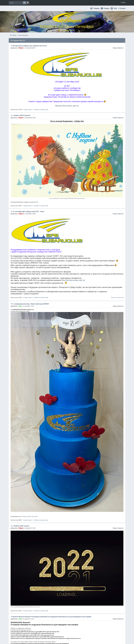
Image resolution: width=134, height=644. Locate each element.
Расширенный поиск (28, 3)
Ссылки (123, 8)
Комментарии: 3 (28, 110)
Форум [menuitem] (107, 8)
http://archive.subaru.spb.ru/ (67, 106)
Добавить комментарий (41, 110)
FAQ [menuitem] (115, 8)
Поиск (24, 3)
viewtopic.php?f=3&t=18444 (30, 516)
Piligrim (21, 48)
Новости (121, 48)
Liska (20, 306)
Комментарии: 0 (28, 206)
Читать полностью (117, 297)
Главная (96, 8)
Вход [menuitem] (124, 3)
